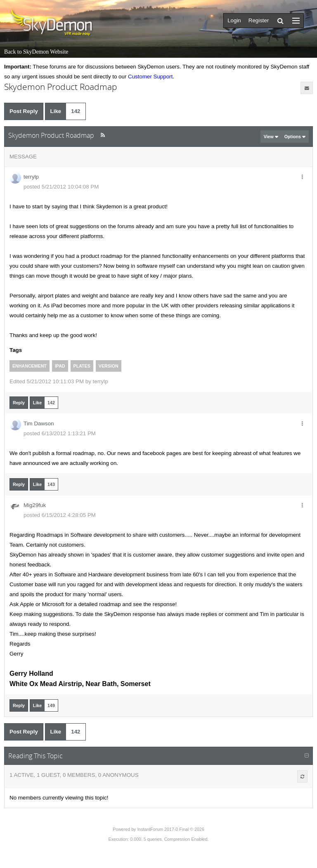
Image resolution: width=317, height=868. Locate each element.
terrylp (31, 177)
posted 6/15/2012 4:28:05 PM (60, 515)
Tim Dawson (39, 423)
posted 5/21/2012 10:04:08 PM (61, 187)
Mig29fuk (35, 505)
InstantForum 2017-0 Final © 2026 (170, 829)
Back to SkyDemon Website (36, 52)
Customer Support (150, 77)
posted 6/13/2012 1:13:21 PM (60, 433)
